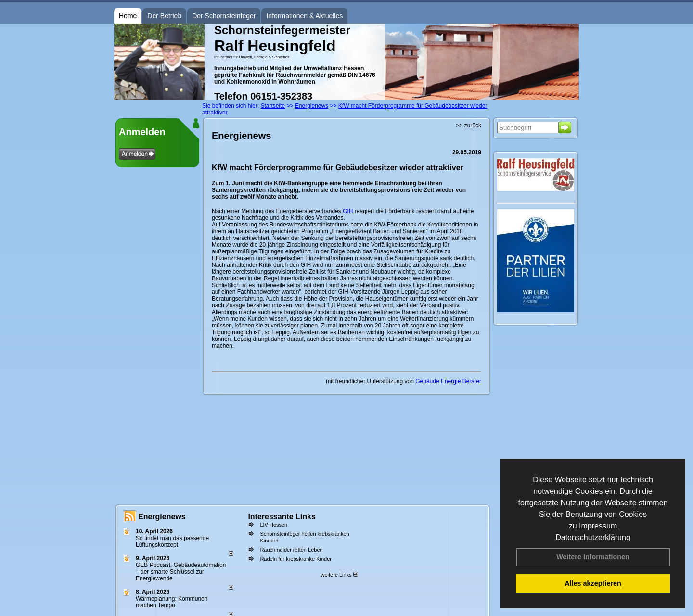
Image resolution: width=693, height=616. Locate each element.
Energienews (162, 517)
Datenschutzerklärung (593, 537)
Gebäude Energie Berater (448, 381)
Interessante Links (282, 517)
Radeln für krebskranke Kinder (296, 559)
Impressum (598, 526)
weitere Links (339, 575)
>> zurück (468, 126)
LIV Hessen (274, 525)
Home (128, 16)
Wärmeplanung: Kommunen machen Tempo (172, 602)
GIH (348, 211)
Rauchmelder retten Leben (291, 550)
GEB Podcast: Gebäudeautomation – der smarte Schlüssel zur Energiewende (181, 572)
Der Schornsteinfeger (224, 16)
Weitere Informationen (593, 557)
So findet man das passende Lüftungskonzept (172, 541)
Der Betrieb (164, 16)
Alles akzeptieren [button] (593, 583)
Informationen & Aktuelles (304, 16)
